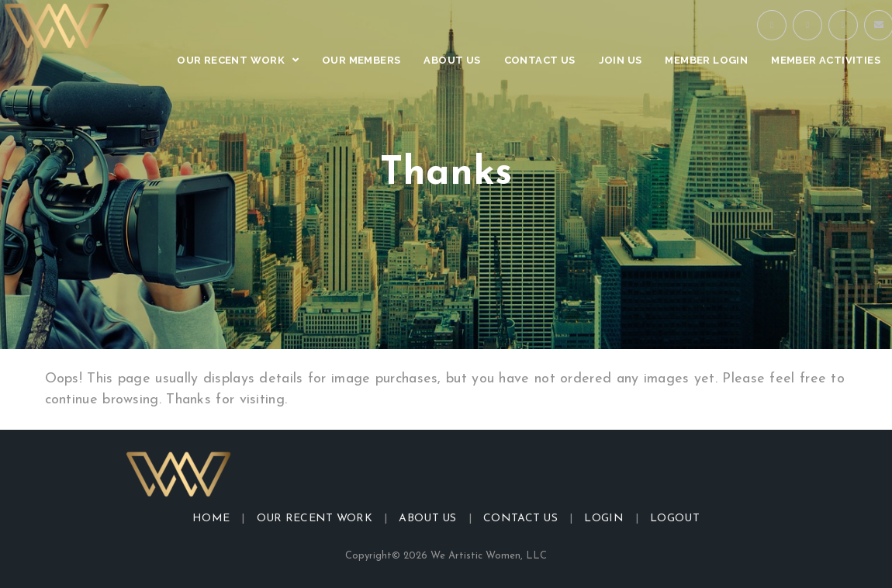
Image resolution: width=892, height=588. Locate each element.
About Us (427, 519)
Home (211, 519)
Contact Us (520, 519)
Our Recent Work (315, 519)
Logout (675, 519)
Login (604, 519)
